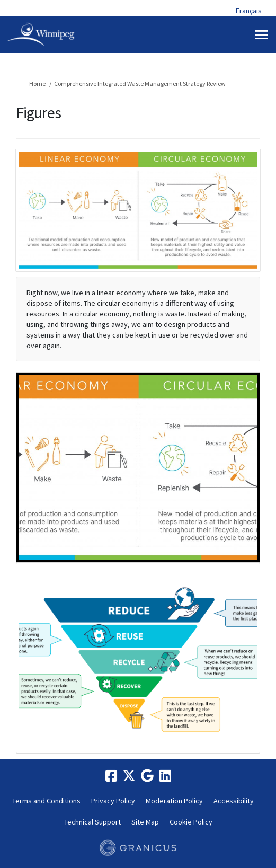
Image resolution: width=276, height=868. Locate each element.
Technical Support (92, 822)
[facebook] (111, 776)
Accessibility (234, 801)
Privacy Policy (113, 801)
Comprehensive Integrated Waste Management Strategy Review (140, 83)
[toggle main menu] (261, 35)
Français (249, 11)
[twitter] (129, 776)
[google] (147, 776)
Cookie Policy (191, 822)
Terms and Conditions (46, 801)
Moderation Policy (174, 801)
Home (37, 83)
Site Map (145, 822)
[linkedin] (165, 776)
